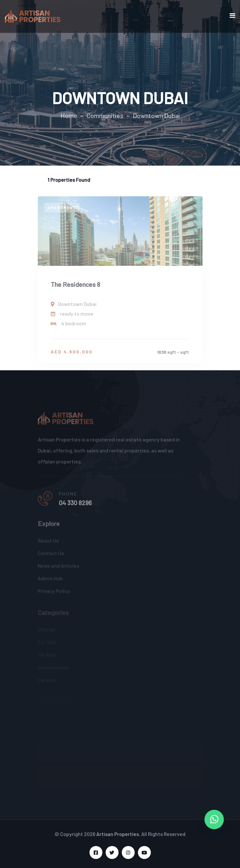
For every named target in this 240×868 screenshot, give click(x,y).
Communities (105, 115)
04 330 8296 (75, 505)
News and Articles (58, 567)
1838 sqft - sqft (173, 354)
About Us (48, 542)
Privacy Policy (54, 593)
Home (69, 115)
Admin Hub (50, 580)
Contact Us (51, 555)
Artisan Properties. (118, 834)
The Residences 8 (75, 286)
